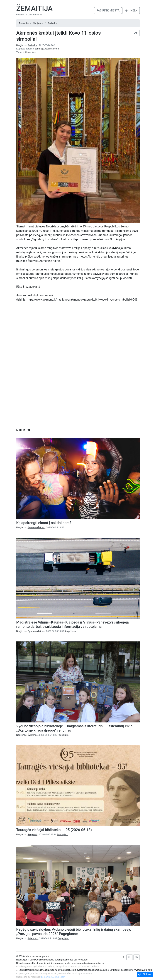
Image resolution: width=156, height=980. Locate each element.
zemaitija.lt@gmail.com (47, 49)
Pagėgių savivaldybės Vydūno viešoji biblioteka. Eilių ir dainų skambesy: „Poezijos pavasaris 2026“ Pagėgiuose (74, 932)
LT (123, 957)
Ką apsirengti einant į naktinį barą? (44, 523)
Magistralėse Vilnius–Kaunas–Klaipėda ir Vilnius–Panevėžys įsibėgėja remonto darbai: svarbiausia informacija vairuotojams (73, 624)
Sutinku (145, 974)
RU (130, 957)
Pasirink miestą (108, 10)
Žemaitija (34, 9)
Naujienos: (27, 45)
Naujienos (38, 23)
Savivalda (52, 23)
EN (136, 957)
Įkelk (131, 10)
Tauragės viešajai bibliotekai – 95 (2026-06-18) (54, 830)
